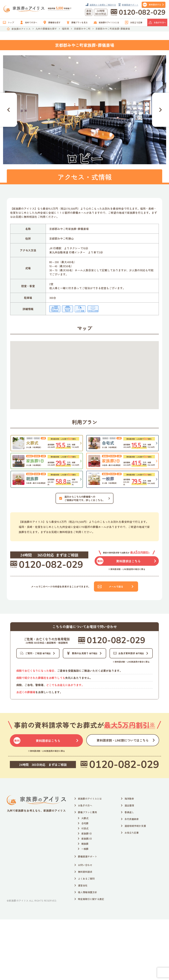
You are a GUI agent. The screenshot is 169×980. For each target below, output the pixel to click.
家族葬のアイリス (21, 29)
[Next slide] (161, 110)
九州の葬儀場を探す (46, 29)
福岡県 (65, 29)
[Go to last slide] (8, 110)
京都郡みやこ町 (82, 29)
